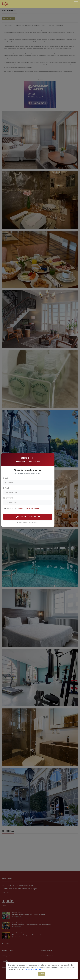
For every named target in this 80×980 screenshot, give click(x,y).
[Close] (51, 457)
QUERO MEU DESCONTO (28, 517)
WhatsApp (8, 498)
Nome (6, 478)
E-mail (6, 488)
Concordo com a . (22, 508)
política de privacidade (29, 508)
